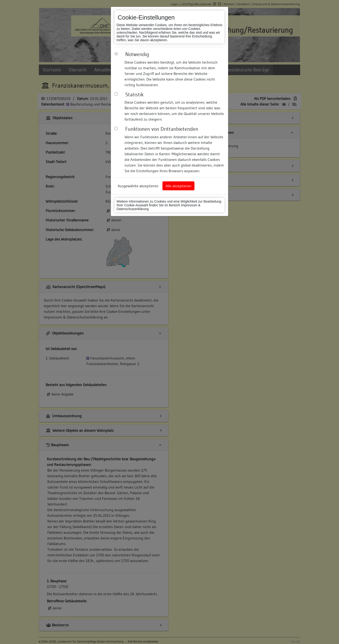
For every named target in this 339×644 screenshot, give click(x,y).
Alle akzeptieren (178, 186)
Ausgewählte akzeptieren (138, 186)
